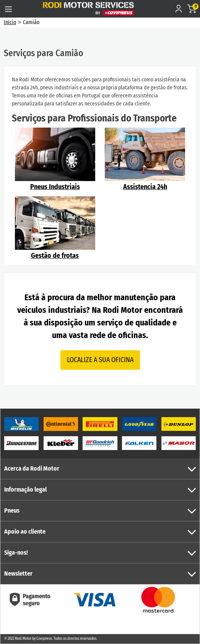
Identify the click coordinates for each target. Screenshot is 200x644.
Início (10, 22)
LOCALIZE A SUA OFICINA (100, 360)
